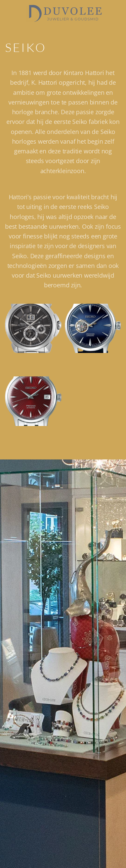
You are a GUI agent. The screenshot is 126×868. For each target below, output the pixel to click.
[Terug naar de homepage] (63, 13)
